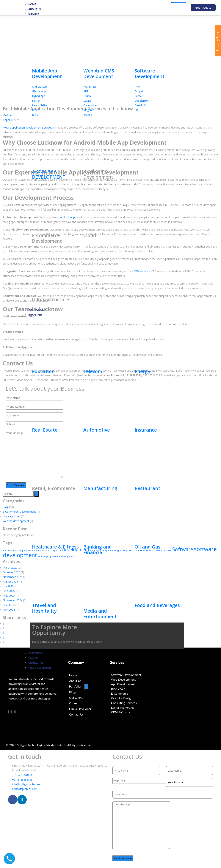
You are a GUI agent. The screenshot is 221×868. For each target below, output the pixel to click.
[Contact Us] (89, 714)
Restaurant (147, 488)
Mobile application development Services (27, 127)
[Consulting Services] (131, 703)
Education (43, 371)
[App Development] (131, 684)
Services (34, 14)
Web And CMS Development (99, 73)
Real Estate (45, 430)
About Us (35, 9)
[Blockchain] (131, 689)
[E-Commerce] (131, 693)
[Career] (89, 703)
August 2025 (10, 582)
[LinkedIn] (12, 712)
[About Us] (89, 681)
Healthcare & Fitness (55, 547)
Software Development (150, 73)
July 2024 (8, 605)
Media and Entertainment (100, 614)
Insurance (146, 430)
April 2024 (9, 610)
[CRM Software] (131, 712)
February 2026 (11, 572)
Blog (6, 507)
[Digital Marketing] (131, 707)
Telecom (93, 371)
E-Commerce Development (19, 511)
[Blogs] (89, 692)
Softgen (8, 115)
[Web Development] (131, 679)
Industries (35, 315)
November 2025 (13, 577)
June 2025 (9, 591)
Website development (16, 521)
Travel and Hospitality (44, 608)
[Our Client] (89, 698)
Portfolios (36, 310)
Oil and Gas (148, 547)
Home (32, 4)
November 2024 (13, 600)
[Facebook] (9, 712)
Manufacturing (100, 488)
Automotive (97, 430)
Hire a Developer (40, 668)
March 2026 (10, 567)
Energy (142, 371)
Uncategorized (12, 516)
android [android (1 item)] (7, 550)
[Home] (89, 675)
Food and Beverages (157, 605)
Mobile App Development (47, 73)
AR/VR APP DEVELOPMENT (49, 174)
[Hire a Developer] (89, 709)
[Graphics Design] (131, 698)
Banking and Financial (98, 549)
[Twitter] (15, 712)
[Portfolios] (89, 686)
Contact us (36, 663)
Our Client (36, 653)
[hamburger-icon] (179, 2)
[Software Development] (131, 675)
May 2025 (9, 596)
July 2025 (8, 586)
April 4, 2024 (12, 120)
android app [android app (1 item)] (17, 550)
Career (33, 658)
